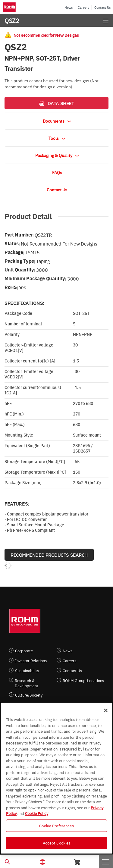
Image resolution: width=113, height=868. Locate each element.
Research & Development (27, 683)
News (69, 7)
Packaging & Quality (57, 155)
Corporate (24, 651)
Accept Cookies (57, 843)
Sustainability (27, 671)
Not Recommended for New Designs (59, 243)
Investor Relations (31, 661)
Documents (57, 121)
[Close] (106, 710)
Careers (83, 7)
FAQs (57, 172)
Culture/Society (29, 695)
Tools (57, 138)
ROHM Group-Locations (83, 680)
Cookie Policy (37, 813)
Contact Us (102, 7)
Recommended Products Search (49, 555)
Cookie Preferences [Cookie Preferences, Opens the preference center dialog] (56, 826)
